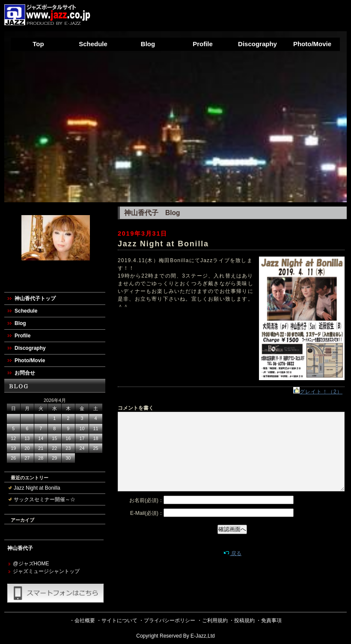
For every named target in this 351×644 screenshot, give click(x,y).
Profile (203, 44)
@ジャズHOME (31, 564)
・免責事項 (269, 620)
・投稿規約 (242, 620)
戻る (232, 553)
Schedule (93, 44)
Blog (148, 44)
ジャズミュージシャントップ (46, 571)
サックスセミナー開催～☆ (45, 499)
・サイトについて (117, 620)
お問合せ (25, 373)
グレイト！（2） (318, 392)
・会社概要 (82, 620)
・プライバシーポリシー (167, 620)
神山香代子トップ (35, 298)
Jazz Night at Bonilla (37, 488)
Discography (257, 44)
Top (38, 44)
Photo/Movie (312, 44)
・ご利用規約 (212, 620)
